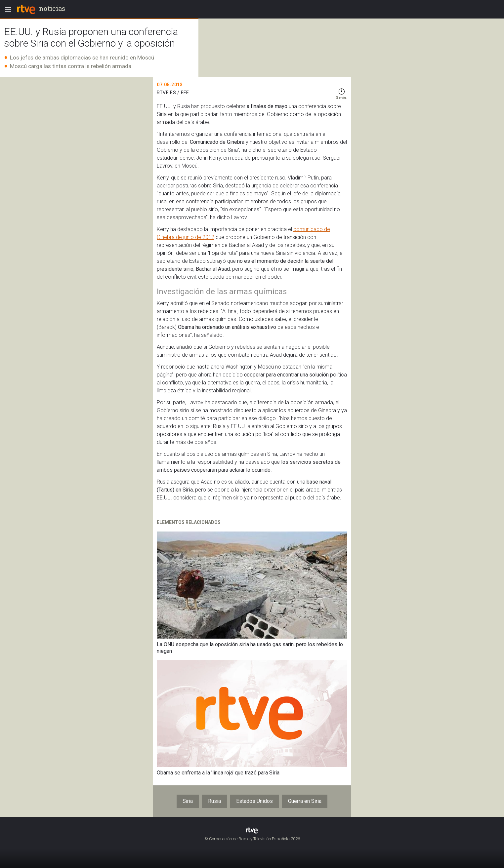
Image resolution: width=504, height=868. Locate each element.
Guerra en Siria (305, 801)
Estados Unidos (254, 801)
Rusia (214, 801)
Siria (188, 801)
